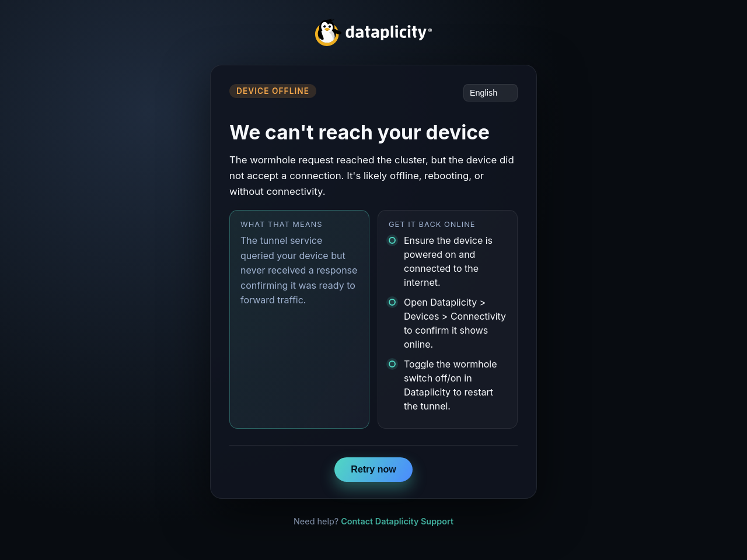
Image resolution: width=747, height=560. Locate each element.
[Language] (491, 93)
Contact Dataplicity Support (397, 521)
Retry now (373, 469)
